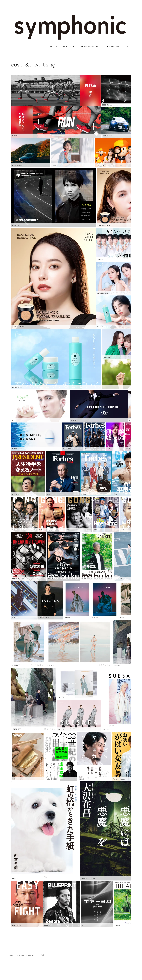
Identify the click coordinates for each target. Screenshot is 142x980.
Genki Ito (53, 47)
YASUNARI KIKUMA (111, 47)
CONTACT (129, 47)
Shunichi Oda (69, 47)
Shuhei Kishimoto (90, 47)
